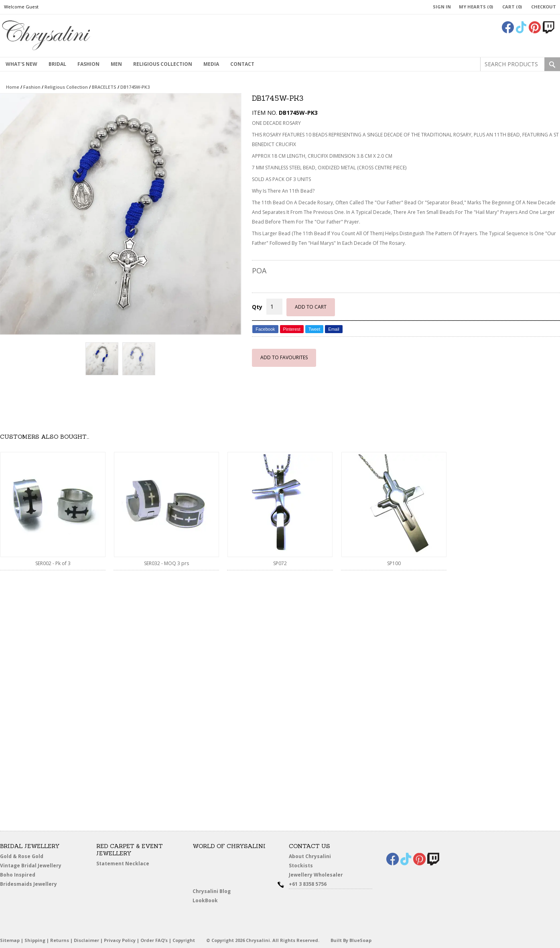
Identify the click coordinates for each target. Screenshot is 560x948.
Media (211, 64)
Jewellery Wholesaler (320, 876)
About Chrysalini (310, 856)
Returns (60, 940)
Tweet (314, 329)
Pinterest (292, 329)
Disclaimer (86, 940)
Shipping (35, 940)
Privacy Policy (120, 940)
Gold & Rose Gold (22, 856)
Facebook (265, 329)
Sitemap (10, 940)
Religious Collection (163, 64)
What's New (21, 64)
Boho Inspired (26, 876)
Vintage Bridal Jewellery (31, 866)
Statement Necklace (123, 864)
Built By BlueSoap (351, 940)
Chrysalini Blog (212, 891)
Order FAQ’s (154, 940)
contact (242, 64)
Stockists (302, 866)
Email (334, 329)
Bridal (57, 64)
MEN (116, 64)
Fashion (88, 64)
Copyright (184, 940)
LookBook (207, 901)
